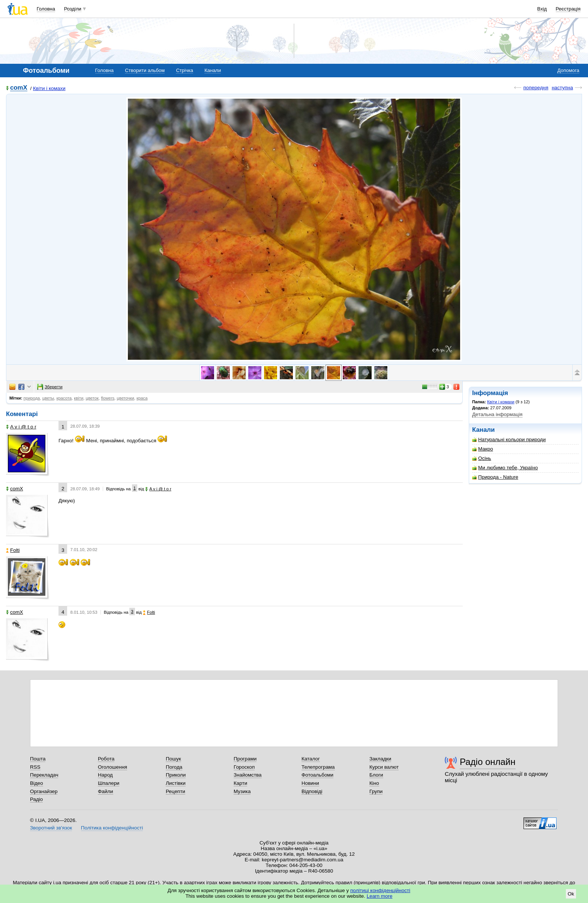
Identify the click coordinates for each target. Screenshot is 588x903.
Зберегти (50, 387)
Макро (483, 449)
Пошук (173, 759)
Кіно (374, 783)
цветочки (125, 398)
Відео (37, 783)
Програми (245, 759)
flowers (108, 398)
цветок (92, 398)
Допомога (568, 70)
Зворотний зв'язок (51, 828)
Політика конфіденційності (112, 828)
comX (19, 88)
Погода (174, 767)
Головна (46, 9)
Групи (376, 791)
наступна (562, 88)
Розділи (73, 9)
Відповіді (312, 791)
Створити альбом (145, 70)
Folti (13, 550)
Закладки (380, 759)
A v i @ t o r (21, 427)
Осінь (482, 458)
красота (64, 398)
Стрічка (184, 70)
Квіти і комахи (49, 88)
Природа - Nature (495, 477)
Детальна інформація (497, 414)
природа (32, 398)
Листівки (176, 783)
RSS (35, 767)
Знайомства (248, 775)
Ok (571, 894)
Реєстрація (568, 9)
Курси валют (384, 767)
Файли (106, 791)
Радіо (36, 799)
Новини (310, 783)
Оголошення (112, 767)
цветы (48, 398)
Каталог (311, 759)
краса (142, 398)
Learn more (380, 896)
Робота (106, 759)
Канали (213, 70)
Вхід (542, 9)
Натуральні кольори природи (509, 439)
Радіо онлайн (488, 762)
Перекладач (44, 775)
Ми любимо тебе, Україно (505, 468)
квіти (79, 398)
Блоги (376, 775)
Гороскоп (244, 767)
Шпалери (109, 783)
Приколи (176, 775)
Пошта (38, 759)
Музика (242, 791)
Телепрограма (318, 767)
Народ (105, 775)
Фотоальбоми (317, 775)
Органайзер (44, 791)
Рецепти (175, 791)
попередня (536, 88)
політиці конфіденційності (380, 890)
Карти (240, 783)
